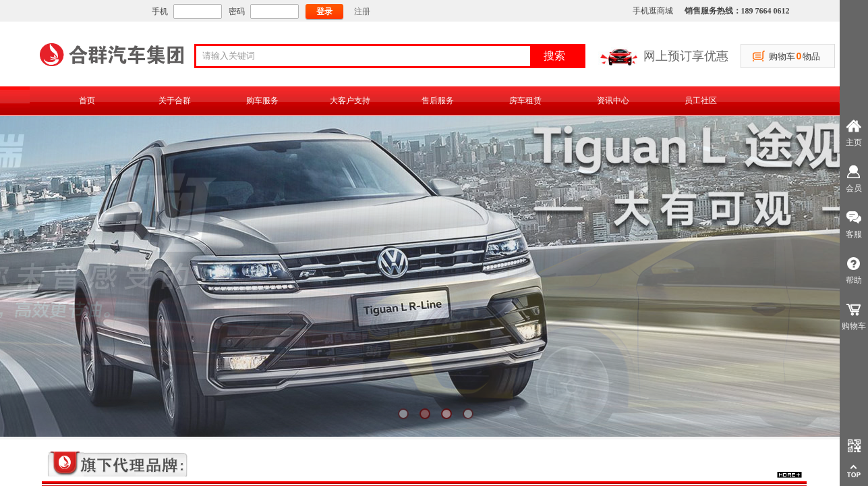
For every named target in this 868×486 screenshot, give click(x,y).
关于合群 (175, 101)
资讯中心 (613, 101)
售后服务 (438, 101)
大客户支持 (350, 101)
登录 (324, 11)
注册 (362, 11)
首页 (87, 101)
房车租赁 (525, 101)
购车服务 (262, 101)
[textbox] (368, 56)
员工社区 (701, 101)
